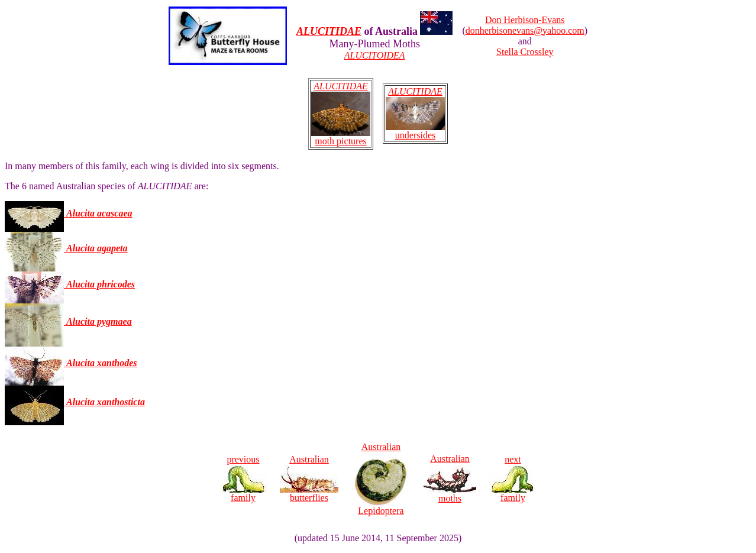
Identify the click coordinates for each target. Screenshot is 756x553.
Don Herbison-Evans (525, 20)
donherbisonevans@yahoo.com (525, 30)
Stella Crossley (525, 52)
